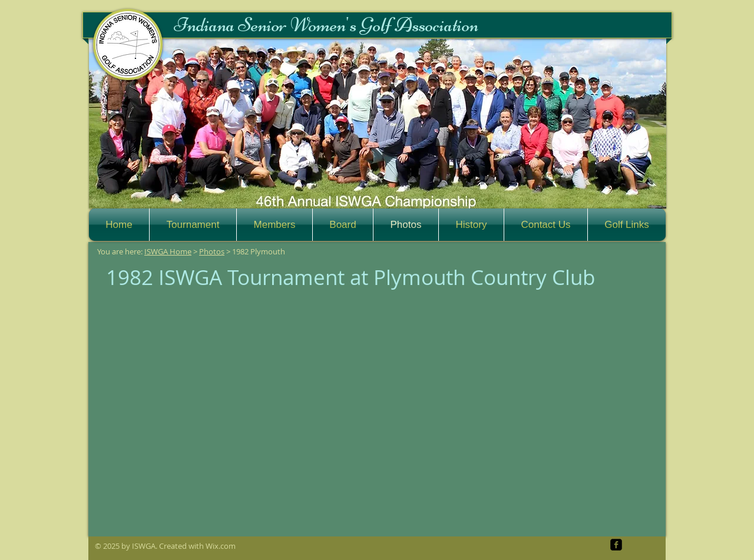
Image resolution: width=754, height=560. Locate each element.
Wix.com (221, 546)
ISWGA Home (168, 251)
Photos (212, 251)
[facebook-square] (616, 545)
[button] (378, 124)
